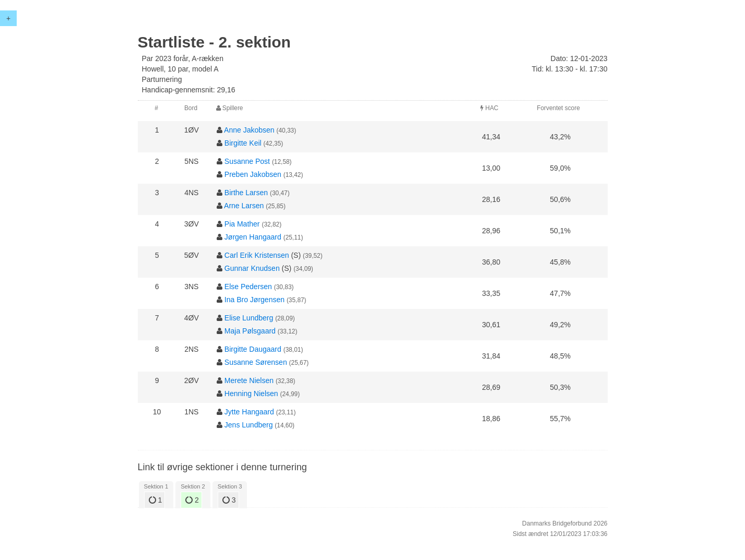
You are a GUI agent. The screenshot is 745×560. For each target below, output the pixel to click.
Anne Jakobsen (249, 130)
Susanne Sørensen (256, 362)
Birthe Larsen (246, 193)
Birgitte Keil (243, 143)
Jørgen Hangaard (253, 237)
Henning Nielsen (251, 394)
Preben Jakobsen (253, 174)
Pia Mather (242, 224)
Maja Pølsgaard (250, 331)
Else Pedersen (248, 287)
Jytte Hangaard (249, 412)
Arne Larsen (244, 206)
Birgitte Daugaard (253, 349)
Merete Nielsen (249, 380)
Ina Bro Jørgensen (255, 300)
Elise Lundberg (249, 318)
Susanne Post (247, 161)
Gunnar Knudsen (252, 268)
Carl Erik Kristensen (257, 255)
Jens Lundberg (249, 425)
